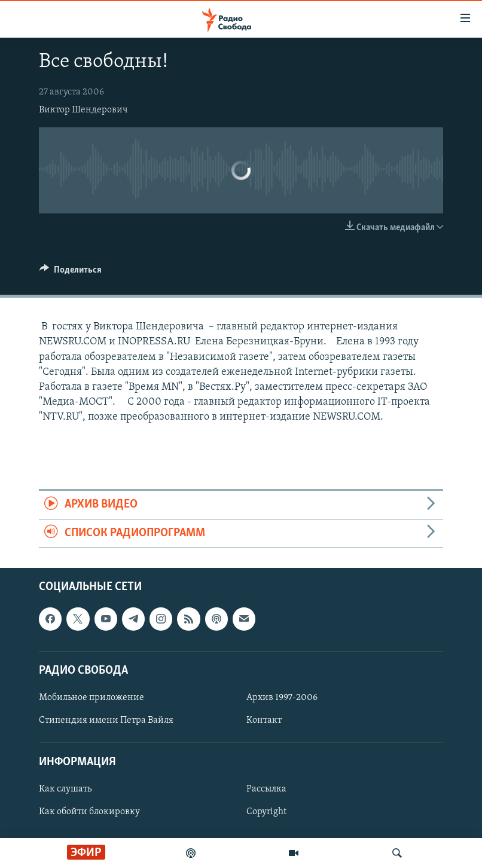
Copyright (266, 812)
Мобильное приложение (91, 698)
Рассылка (266, 790)
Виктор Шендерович (83, 110)
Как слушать (65, 790)
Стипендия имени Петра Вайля (106, 720)
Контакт (264, 720)
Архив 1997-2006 (282, 698)
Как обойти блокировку (89, 812)
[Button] (71, 273)
